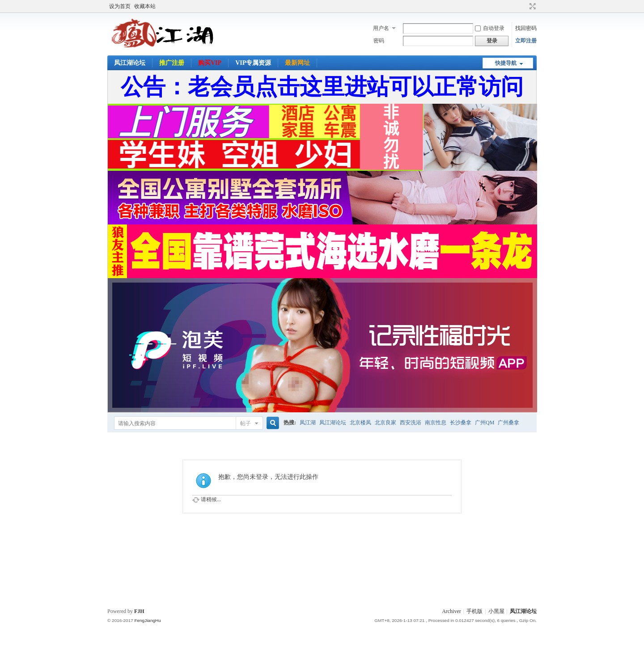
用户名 (381, 28)
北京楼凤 (360, 423)
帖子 (246, 423)
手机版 (475, 611)
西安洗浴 (411, 423)
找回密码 (526, 28)
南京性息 (436, 423)
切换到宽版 (532, 6)
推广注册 (172, 63)
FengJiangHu (147, 620)
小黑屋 (496, 611)
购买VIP (210, 63)
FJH (139, 611)
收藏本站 (145, 6)
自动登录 (490, 28)
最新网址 (297, 63)
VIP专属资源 (253, 63)
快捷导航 (506, 63)
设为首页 (120, 6)
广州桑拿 (508, 423)
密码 (379, 41)
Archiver (451, 611)
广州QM (485, 423)
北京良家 (386, 423)
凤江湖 (308, 423)
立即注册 (526, 41)
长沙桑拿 (461, 423)
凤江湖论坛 (130, 63)
